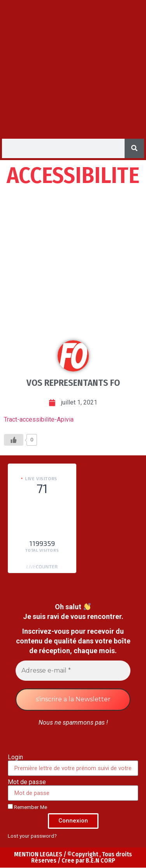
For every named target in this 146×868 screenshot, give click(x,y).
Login (15, 757)
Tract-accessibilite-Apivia (39, 419)
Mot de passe (27, 782)
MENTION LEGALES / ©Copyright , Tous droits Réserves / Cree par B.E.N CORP (73, 857)
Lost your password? (32, 836)
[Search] (134, 148)
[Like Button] (14, 440)
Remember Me (27, 807)
